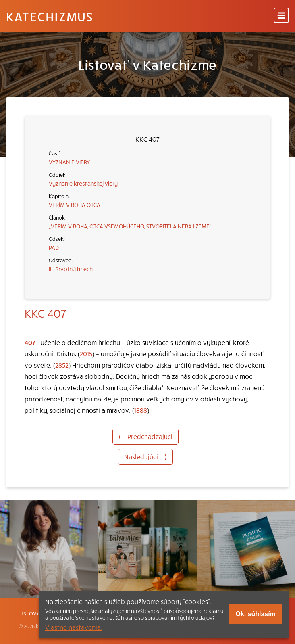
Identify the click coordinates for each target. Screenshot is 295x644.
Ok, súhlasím (256, 614)
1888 (141, 410)
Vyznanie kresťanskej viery (83, 183)
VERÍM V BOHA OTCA (75, 205)
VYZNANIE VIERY (69, 162)
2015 (86, 353)
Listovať (31, 613)
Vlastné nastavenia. (74, 627)
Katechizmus (50, 16)
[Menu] (281, 16)
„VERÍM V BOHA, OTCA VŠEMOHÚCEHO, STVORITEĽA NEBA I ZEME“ (130, 226)
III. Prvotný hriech (71, 269)
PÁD (54, 247)
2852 (62, 365)
